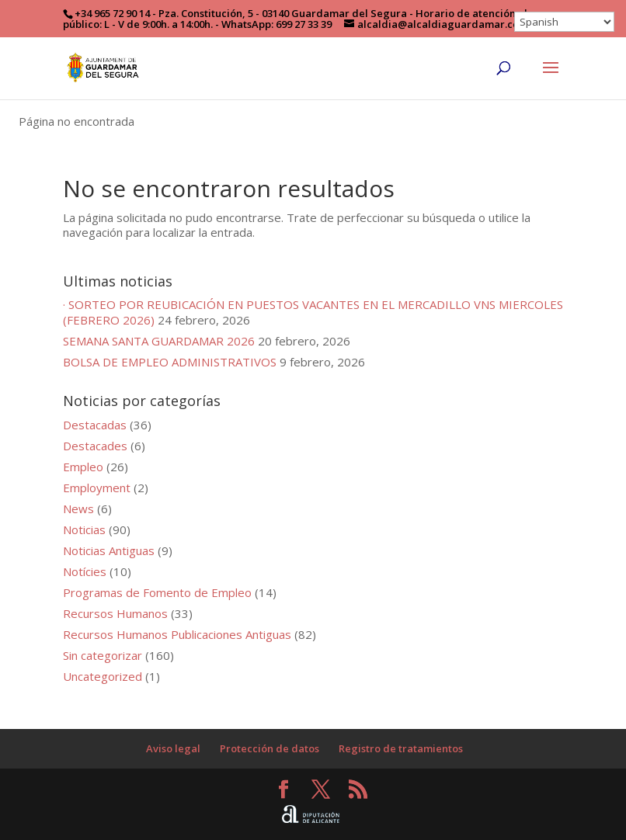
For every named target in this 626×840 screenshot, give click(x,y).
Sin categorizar (103, 655)
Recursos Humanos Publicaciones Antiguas (177, 634)
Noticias (84, 529)
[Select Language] (564, 22)
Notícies (85, 571)
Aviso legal (173, 748)
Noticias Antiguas (109, 550)
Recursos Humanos (115, 613)
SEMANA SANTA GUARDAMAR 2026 (159, 341)
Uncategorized (103, 676)
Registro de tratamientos (401, 748)
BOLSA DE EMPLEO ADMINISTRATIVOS (170, 362)
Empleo (83, 467)
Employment (97, 488)
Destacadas (95, 425)
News (78, 509)
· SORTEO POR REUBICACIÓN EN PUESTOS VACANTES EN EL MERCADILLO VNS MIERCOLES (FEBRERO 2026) (313, 312)
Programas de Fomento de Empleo (157, 592)
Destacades (95, 446)
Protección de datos (270, 748)
